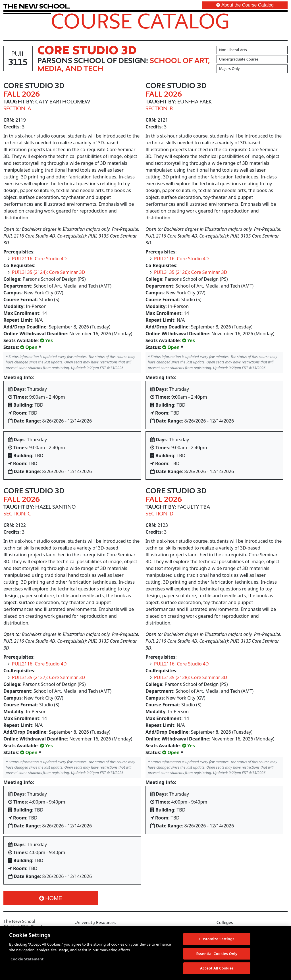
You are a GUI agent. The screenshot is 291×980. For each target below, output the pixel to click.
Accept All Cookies (217, 971)
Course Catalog (140, 21)
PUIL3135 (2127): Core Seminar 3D (48, 677)
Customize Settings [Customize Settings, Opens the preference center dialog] (217, 941)
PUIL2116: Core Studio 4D (39, 259)
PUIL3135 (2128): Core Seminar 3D (191, 677)
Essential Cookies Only (217, 956)
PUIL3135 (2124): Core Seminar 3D (48, 272)
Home (51, 898)
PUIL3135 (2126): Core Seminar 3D (191, 272)
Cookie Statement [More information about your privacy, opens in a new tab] (27, 961)
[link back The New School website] (37, 6)
